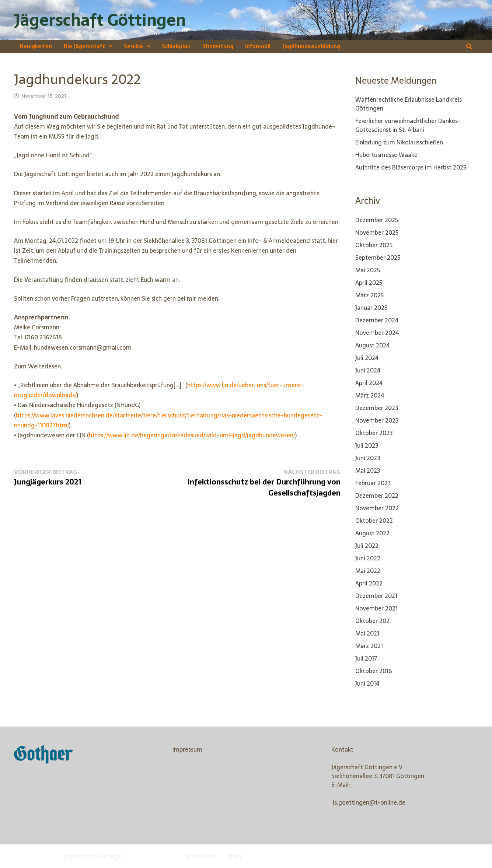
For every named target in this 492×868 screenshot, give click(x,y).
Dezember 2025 (377, 220)
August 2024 (372, 345)
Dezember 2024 (377, 320)
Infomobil (258, 46)
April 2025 (369, 283)
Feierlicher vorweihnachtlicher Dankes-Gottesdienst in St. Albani (408, 125)
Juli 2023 (367, 445)
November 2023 (377, 420)
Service (133, 46)
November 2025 (377, 232)
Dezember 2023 (377, 408)
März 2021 (369, 646)
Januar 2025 (371, 308)
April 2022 (369, 583)
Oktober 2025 (374, 245)
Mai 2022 (368, 571)
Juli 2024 (367, 358)
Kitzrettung (218, 46)
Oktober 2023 (374, 433)
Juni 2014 (367, 683)
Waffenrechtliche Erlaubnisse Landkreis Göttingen (409, 104)
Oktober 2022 (374, 521)
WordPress (201, 856)
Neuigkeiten (36, 46)
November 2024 (377, 333)
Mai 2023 (368, 470)
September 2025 (378, 258)
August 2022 (372, 533)
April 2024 (369, 383)
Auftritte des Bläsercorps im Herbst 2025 (411, 167)
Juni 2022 (368, 558)
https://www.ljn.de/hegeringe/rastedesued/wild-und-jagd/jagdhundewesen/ (192, 435)
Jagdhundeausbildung (311, 46)
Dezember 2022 (377, 496)
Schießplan (176, 46)
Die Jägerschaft (84, 46)
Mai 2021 (367, 633)
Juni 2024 (368, 370)
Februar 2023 (373, 483)
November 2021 (376, 608)
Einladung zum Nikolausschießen (399, 142)
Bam (235, 856)
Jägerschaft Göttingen (100, 20)
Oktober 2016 (374, 671)
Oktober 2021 (374, 621)
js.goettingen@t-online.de (369, 802)
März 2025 (369, 295)
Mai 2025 (368, 270)
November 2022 (377, 508)
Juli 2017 (366, 658)
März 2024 (370, 395)
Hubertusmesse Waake (386, 155)
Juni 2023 (368, 458)
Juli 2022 (367, 546)
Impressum (187, 749)
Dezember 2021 (376, 596)
